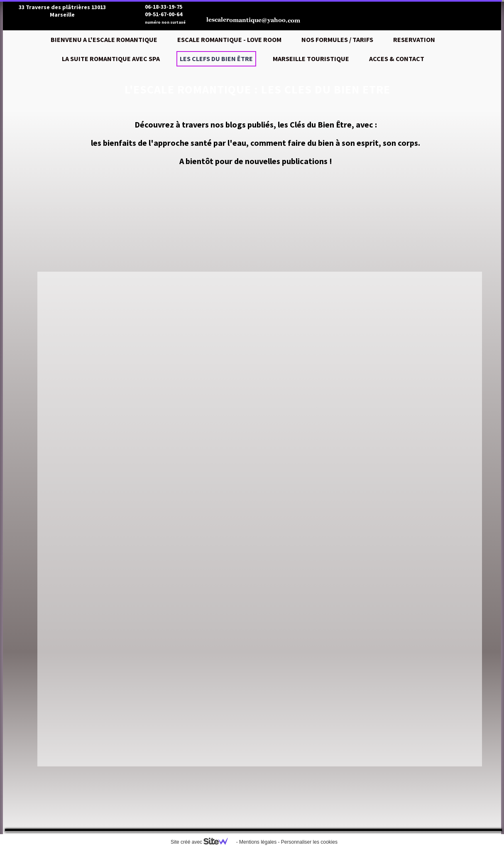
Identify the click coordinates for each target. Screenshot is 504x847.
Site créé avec (203, 842)
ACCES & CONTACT (397, 59)
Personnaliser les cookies (309, 842)
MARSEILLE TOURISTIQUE (311, 59)
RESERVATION (414, 39)
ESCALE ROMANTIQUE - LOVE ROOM (229, 39)
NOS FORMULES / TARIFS (337, 39)
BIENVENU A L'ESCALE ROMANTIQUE (104, 39)
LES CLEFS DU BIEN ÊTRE (216, 59)
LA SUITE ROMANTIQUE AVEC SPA (111, 59)
